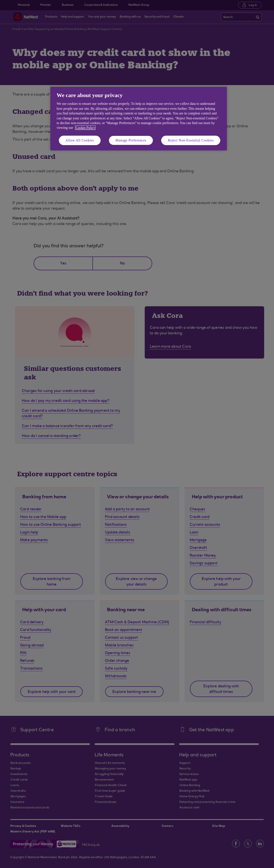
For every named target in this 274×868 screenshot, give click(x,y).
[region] (139, 119)
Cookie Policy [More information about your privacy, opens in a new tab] (85, 128)
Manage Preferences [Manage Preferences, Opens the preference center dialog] (131, 140)
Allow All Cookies (80, 140)
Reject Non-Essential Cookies (191, 140)
